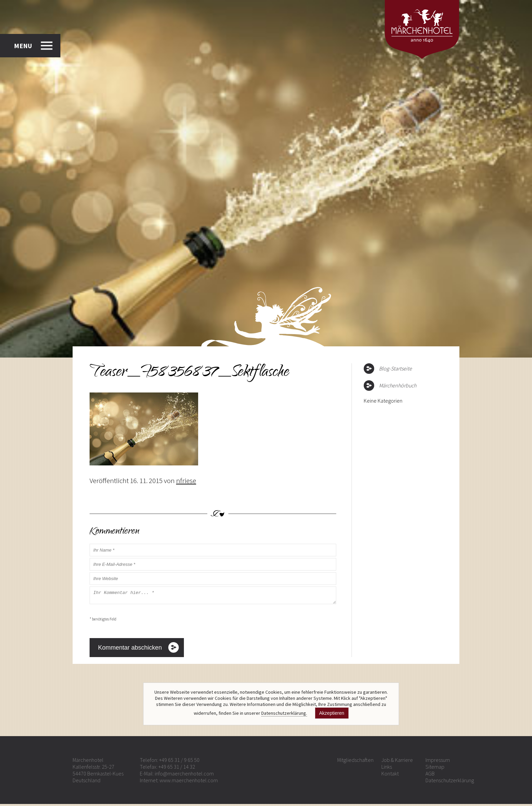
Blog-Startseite (395, 368)
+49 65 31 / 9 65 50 (179, 762)
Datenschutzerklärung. (284, 713)
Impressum (438, 762)
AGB (430, 775)
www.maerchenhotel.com (189, 782)
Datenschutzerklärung (450, 782)
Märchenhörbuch (398, 385)
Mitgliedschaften (355, 762)
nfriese (186, 481)
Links (387, 769)
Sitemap (435, 769)
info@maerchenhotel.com (184, 775)
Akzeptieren (332, 713)
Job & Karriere (397, 762)
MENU (23, 46)
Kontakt (390, 775)
